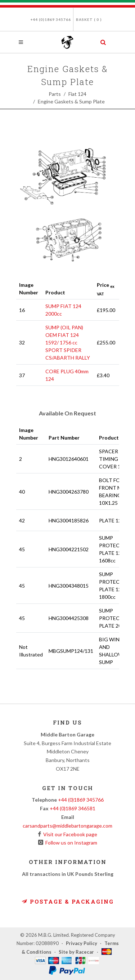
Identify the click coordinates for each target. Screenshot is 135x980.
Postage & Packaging (68, 901)
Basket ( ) (89, 19)
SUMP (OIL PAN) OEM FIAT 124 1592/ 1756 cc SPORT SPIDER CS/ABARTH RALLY (68, 342)
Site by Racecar (76, 952)
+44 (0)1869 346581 (73, 808)
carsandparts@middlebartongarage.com (67, 826)
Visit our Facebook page (69, 834)
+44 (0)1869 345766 (51, 19)
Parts (55, 94)
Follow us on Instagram (70, 843)
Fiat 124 (77, 94)
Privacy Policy (82, 943)
